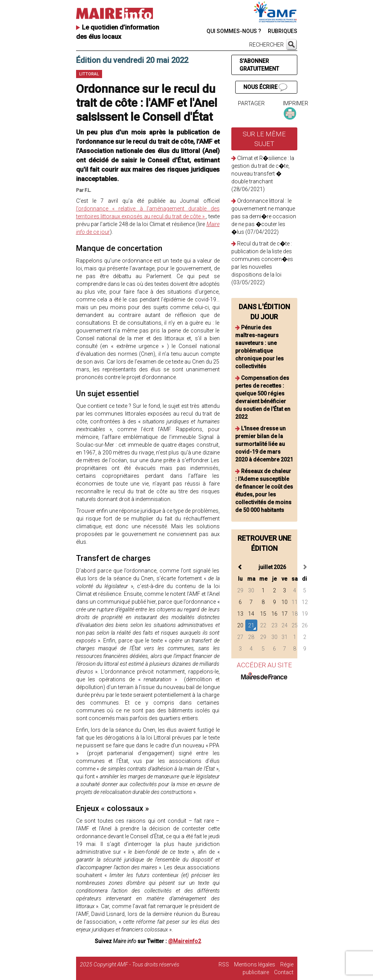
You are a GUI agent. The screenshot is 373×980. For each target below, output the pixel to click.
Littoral (89, 74)
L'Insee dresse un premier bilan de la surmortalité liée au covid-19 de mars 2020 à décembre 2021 (264, 444)
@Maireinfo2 (185, 941)
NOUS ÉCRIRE (265, 87)
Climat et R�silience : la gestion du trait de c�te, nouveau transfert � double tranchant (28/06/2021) (263, 174)
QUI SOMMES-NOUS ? (234, 31)
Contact (284, 972)
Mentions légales (255, 964)
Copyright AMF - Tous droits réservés (136, 964)
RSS (224, 964)
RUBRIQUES (283, 31)
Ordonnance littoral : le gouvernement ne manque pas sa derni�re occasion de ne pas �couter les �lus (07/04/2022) (264, 216)
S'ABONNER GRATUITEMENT (259, 65)
